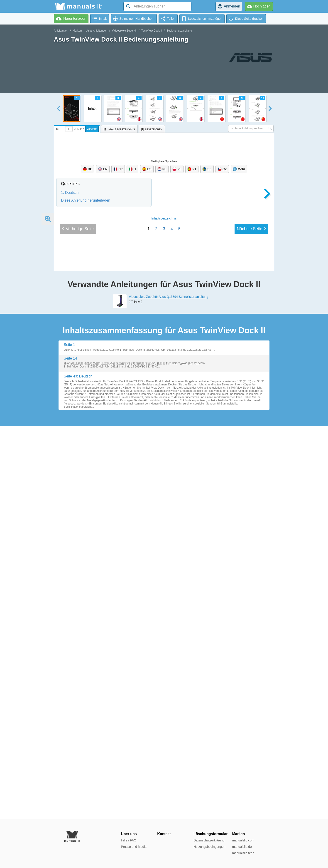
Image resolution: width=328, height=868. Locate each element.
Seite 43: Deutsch (78, 769)
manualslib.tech (243, 853)
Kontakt (164, 834)
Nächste (251, 635)
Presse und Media (134, 847)
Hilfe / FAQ (129, 840)
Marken (77, 31)
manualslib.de (242, 847)
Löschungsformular (211, 834)
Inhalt (164, 624)
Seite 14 (70, 751)
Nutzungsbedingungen (209, 847)
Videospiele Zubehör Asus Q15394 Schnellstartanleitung (169, 690)
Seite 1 (69, 738)
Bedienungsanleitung (179, 31)
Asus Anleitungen (97, 31)
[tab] (77, 128)
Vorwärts (92, 129)
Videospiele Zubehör (124, 31)
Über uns (129, 834)
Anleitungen (61, 31)
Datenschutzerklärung (209, 840)
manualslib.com (243, 840)
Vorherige (78, 635)
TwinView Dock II (152, 31)
